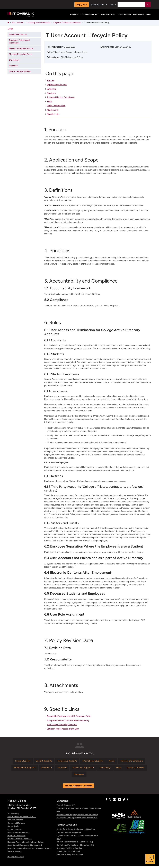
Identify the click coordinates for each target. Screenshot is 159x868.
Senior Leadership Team (20, 71)
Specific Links (53, 114)
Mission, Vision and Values (21, 49)
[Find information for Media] (58, 776)
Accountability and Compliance (61, 97)
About (148, 14)
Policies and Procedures (19, 834)
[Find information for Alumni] (130, 761)
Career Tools (13, 828)
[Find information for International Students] (109, 761)
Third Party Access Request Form (62, 725)
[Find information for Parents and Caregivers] (53, 769)
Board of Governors (18, 34)
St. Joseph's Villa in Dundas (69, 850)
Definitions (52, 89)
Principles (51, 93)
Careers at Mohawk (16, 825)
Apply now (81, 5)
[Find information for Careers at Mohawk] (77, 776)
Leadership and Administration (39, 23)
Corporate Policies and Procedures (67, 23)
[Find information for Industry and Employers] (24, 769)
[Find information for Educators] (94, 769)
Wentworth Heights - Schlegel (70, 856)
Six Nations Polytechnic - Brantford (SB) (75, 844)
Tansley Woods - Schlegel (68, 853)
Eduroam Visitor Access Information (63, 729)
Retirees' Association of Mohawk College (26, 844)
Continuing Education (90, 14)
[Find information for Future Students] (33, 761)
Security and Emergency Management (25, 847)
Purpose (51, 81)
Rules (49, 101)
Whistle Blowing (15, 853)
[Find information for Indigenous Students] (81, 761)
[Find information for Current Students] (56, 761)
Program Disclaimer (16, 837)
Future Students (108, 14)
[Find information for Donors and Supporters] (117, 769)
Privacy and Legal (16, 858)
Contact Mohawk (15, 831)
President (13, 66)
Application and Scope (57, 85)
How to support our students (78, 788)
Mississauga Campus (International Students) (77, 816)
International (139, 14)
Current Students (124, 14)
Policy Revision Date (56, 106)
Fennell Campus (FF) (66, 807)
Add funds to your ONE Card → (22, 818)
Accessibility (13, 815)
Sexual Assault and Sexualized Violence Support (29, 850)
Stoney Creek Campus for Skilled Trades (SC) (77, 820)
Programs (74, 14)
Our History (14, 60)
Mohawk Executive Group (21, 54)
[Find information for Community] (140, 769)
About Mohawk (18, 23)
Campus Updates (15, 822)
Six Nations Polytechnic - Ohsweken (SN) (75, 847)
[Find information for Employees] (98, 776)
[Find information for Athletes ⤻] (77, 769)
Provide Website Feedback (20, 841)
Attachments (52, 110)
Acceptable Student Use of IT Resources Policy (68, 720)
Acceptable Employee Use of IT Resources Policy (69, 716)
